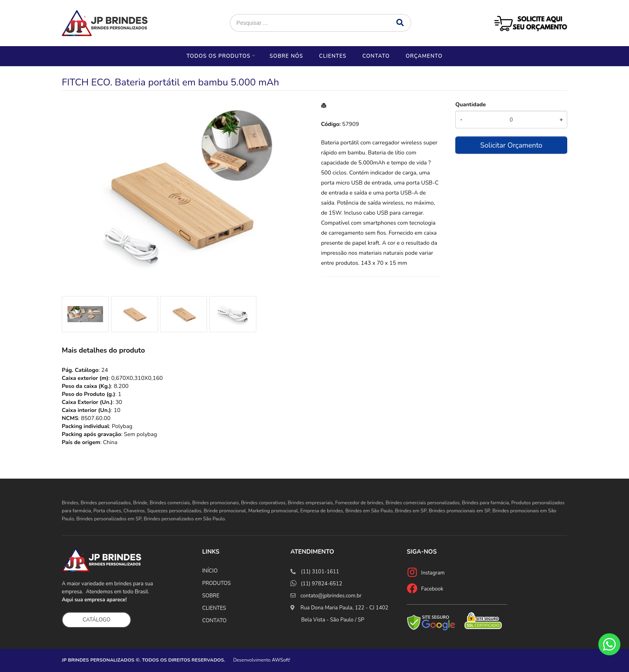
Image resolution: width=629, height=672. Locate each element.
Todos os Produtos (218, 56)
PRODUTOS (216, 583)
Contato (376, 56)
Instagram (433, 573)
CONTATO (214, 621)
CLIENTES (214, 608)
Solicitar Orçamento (511, 145)
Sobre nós (286, 56)
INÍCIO (210, 571)
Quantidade (471, 105)
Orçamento (424, 56)
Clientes (333, 56)
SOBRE (211, 596)
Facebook (432, 589)
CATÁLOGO (96, 620)
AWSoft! (281, 660)
